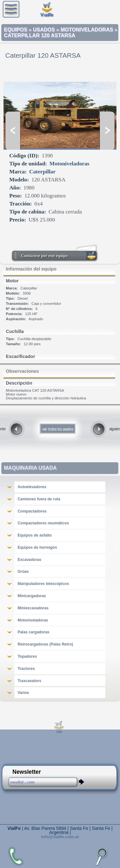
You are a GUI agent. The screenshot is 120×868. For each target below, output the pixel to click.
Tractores (26, 669)
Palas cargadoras (33, 632)
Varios (23, 693)
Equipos (16, 30)
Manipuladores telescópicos (43, 584)
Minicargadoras (32, 596)
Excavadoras (29, 560)
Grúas (23, 572)
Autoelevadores (32, 487)
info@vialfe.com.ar (60, 837)
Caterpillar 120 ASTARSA (40, 35)
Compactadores (32, 511)
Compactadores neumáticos (43, 523)
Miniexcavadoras (33, 608)
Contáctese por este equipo (44, 256)
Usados (44, 30)
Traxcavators (29, 681)
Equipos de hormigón (37, 547)
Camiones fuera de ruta (39, 499)
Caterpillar (42, 172)
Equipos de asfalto (35, 535)
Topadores (27, 656)
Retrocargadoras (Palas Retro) (45, 644)
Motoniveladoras (87, 30)
